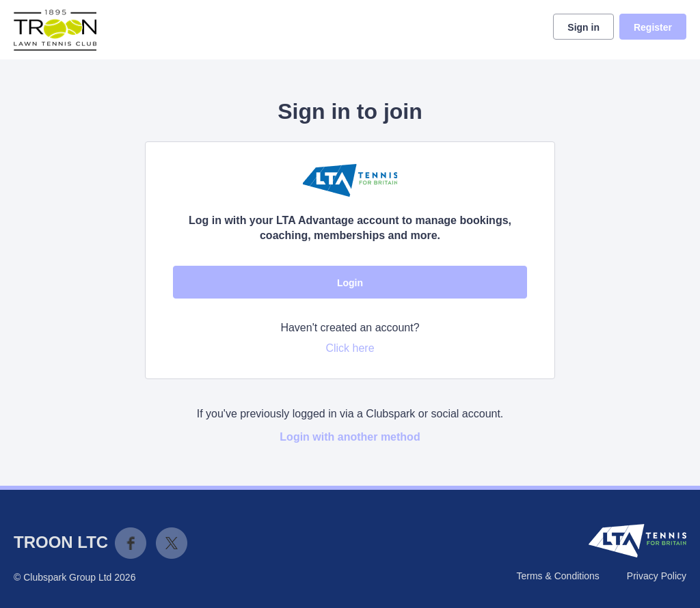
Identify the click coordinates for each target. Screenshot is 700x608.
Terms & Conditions (557, 576)
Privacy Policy (657, 576)
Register (653, 27)
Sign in (583, 27)
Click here (350, 348)
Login (350, 283)
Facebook (131, 543)
